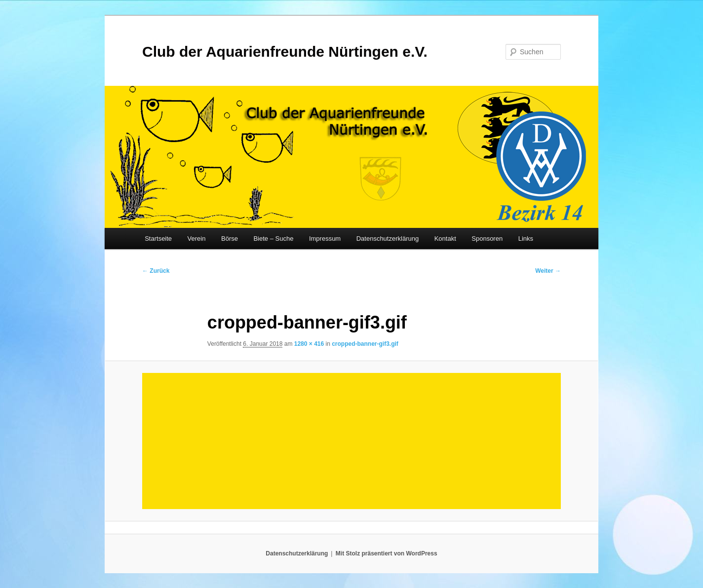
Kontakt (445, 239)
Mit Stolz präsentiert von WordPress (387, 553)
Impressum (325, 239)
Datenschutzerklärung (388, 239)
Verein (197, 239)
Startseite (158, 239)
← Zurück (156, 271)
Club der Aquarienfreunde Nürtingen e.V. (285, 52)
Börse (230, 239)
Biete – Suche (273, 239)
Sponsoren (487, 239)
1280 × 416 (309, 344)
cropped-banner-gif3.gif (365, 344)
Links (526, 239)
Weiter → (548, 271)
